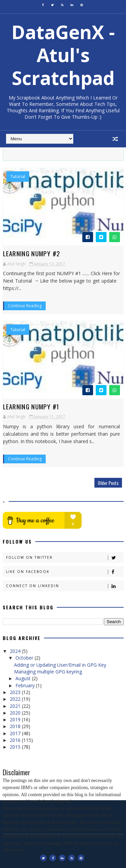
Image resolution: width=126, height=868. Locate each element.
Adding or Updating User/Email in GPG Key (60, 665)
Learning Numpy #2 (32, 253)
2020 (16, 713)
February (26, 685)
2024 (16, 651)
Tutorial (18, 177)
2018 (16, 726)
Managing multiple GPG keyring (48, 672)
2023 (16, 692)
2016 (16, 740)
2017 (16, 733)
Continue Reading (25, 306)
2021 (16, 706)
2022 (16, 699)
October (25, 658)
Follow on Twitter (65, 558)
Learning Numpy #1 (31, 406)
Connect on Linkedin (65, 586)
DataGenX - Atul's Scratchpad (63, 55)
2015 (16, 747)
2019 (16, 719)
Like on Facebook (65, 572)
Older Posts (108, 483)
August (24, 678)
